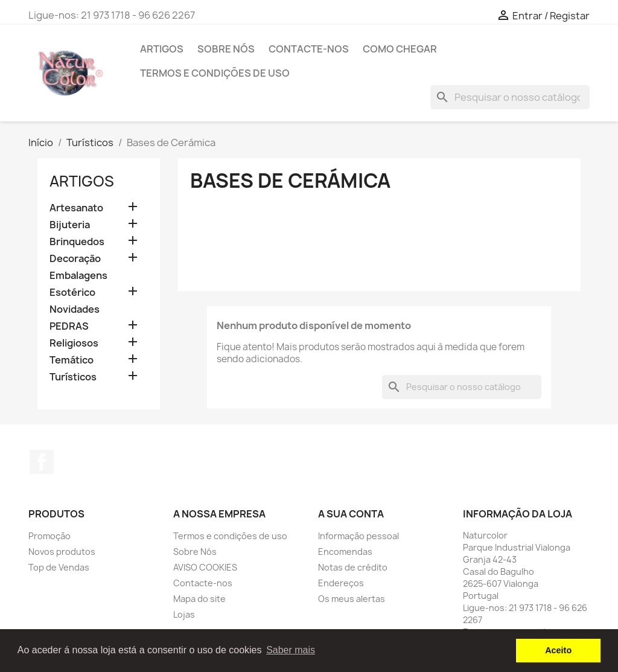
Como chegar (400, 49)
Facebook (42, 462)
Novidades (75, 309)
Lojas (184, 614)
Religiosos (74, 343)
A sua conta (351, 514)
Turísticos (73, 377)
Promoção (49, 536)
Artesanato (76, 208)
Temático (72, 360)
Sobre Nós (226, 49)
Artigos (162, 49)
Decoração (75, 259)
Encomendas (345, 552)
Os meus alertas (352, 599)
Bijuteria (70, 225)
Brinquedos (77, 242)
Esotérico (72, 293)
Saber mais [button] (291, 650)
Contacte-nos (309, 49)
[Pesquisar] (510, 97)
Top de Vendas (59, 567)
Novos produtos (62, 552)
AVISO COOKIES (205, 567)
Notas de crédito (353, 567)
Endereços (341, 583)
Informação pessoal (358, 536)
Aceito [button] (558, 650)
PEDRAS (69, 326)
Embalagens (78, 276)
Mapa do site (199, 599)
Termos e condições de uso (215, 73)
